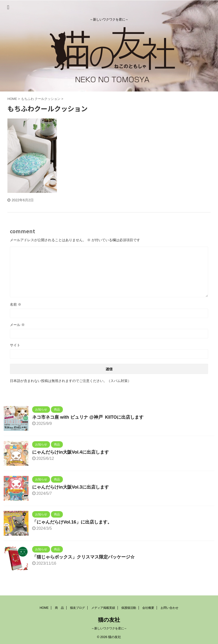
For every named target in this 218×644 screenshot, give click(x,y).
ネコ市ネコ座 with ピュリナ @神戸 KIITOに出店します (88, 417)
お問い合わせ (170, 608)
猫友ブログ (77, 608)
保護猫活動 (129, 608)
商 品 (59, 608)
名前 (16, 304)
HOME (44, 608)
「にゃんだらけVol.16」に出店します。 (72, 522)
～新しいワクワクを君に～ (109, 628)
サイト (15, 345)
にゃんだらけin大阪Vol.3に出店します (71, 487)
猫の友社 (109, 620)
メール (17, 325)
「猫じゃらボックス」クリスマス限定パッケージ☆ (83, 557)
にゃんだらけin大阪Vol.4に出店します (71, 452)
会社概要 (148, 608)
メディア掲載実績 (103, 608)
